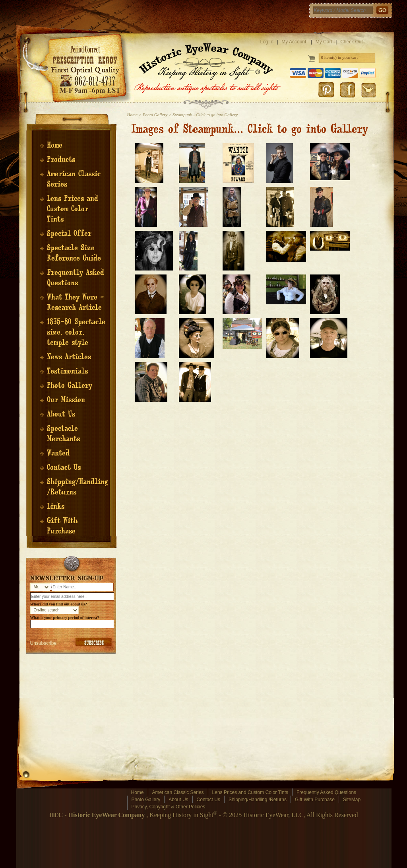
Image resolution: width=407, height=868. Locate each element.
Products (61, 160)
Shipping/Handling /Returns (258, 800)
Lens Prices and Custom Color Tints (73, 209)
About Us (61, 414)
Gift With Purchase (62, 526)
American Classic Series (178, 792)
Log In (267, 42)
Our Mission (66, 400)
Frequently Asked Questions (76, 278)
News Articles (69, 357)
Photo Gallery (70, 385)
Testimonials (67, 371)
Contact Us (64, 467)
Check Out (352, 42)
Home (55, 145)
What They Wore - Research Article (76, 302)
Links (56, 506)
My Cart (324, 42)
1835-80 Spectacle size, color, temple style (76, 332)
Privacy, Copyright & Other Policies (169, 807)
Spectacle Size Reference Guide (74, 253)
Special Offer (69, 234)
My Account (294, 42)
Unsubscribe (44, 643)
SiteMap (352, 800)
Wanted (58, 453)
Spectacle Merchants (63, 434)
